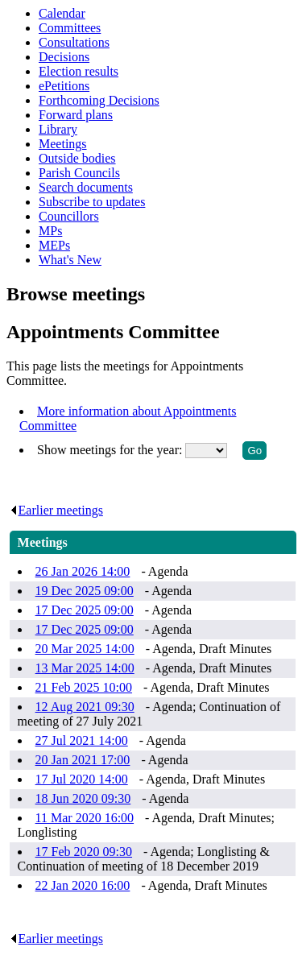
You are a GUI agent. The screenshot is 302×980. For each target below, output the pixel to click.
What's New (70, 260)
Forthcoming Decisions (99, 100)
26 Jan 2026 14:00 (83, 571)
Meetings (63, 144)
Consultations (74, 42)
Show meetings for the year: (111, 450)
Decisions (64, 57)
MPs (50, 231)
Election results (79, 71)
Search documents (86, 187)
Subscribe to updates (92, 202)
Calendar (62, 13)
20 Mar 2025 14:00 (85, 649)
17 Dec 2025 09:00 (85, 610)
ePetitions (64, 86)
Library (58, 129)
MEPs (54, 245)
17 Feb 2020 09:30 (84, 852)
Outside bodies (77, 158)
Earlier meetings (56, 510)
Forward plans (76, 115)
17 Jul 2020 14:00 (82, 779)
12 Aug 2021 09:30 (85, 707)
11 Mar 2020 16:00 (85, 818)
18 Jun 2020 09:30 (83, 798)
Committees (70, 28)
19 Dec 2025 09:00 (85, 591)
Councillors (69, 216)
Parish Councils (79, 173)
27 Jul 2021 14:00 (82, 740)
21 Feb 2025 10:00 (84, 687)
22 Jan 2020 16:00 (83, 885)
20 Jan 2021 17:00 (83, 760)
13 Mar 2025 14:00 (85, 668)
